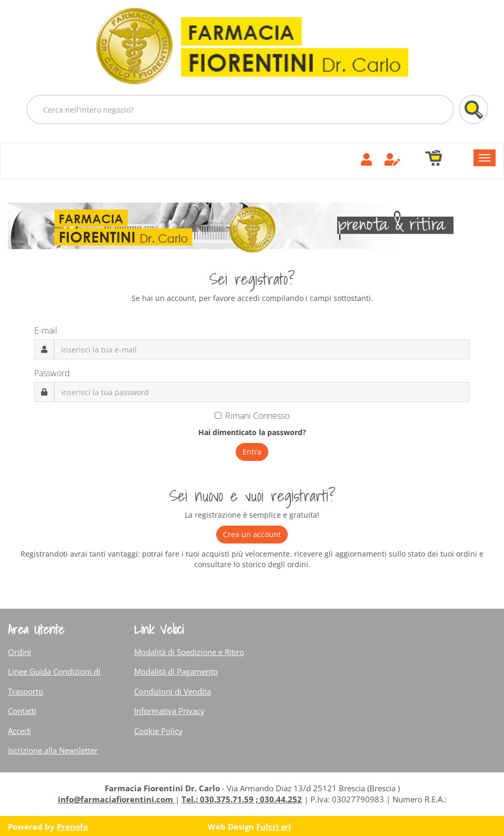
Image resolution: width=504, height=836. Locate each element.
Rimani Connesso (252, 416)
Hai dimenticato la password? (252, 432)
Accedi (19, 731)
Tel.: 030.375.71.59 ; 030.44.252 (242, 799)
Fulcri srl (274, 827)
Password (52, 373)
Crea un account (252, 534)
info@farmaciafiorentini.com (117, 799)
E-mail (46, 330)
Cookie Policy (158, 731)
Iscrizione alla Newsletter (53, 750)
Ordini (19, 652)
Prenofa (72, 827)
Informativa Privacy (169, 711)
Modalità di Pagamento (176, 671)
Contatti (22, 711)
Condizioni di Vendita (173, 691)
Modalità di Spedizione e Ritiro (189, 652)
